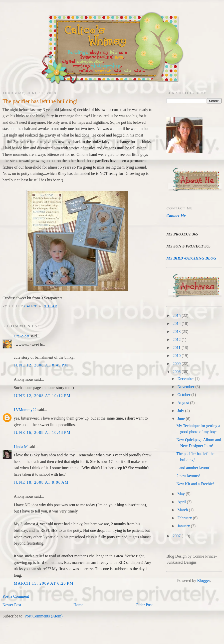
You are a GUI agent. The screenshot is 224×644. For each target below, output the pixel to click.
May (182, 494)
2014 (177, 324)
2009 (177, 364)
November (186, 387)
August (184, 403)
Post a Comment (16, 596)
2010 (177, 356)
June (182, 419)
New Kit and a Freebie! (195, 484)
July (181, 411)
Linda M (21, 447)
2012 (177, 340)
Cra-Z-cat (22, 336)
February (185, 518)
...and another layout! (193, 468)
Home (78, 605)
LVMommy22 (25, 410)
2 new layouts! (188, 476)
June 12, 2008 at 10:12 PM (42, 396)
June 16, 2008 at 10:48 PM (42, 432)
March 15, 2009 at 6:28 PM (44, 583)
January (184, 526)
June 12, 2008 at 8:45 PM (41, 365)
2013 (177, 332)
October (184, 395)
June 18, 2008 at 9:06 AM (41, 482)
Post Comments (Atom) (44, 616)
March (183, 510)
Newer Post (12, 605)
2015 (177, 315)
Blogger (204, 581)
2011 (177, 348)
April (182, 502)
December (186, 379)
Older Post (144, 605)
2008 (177, 372)
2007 (177, 536)
